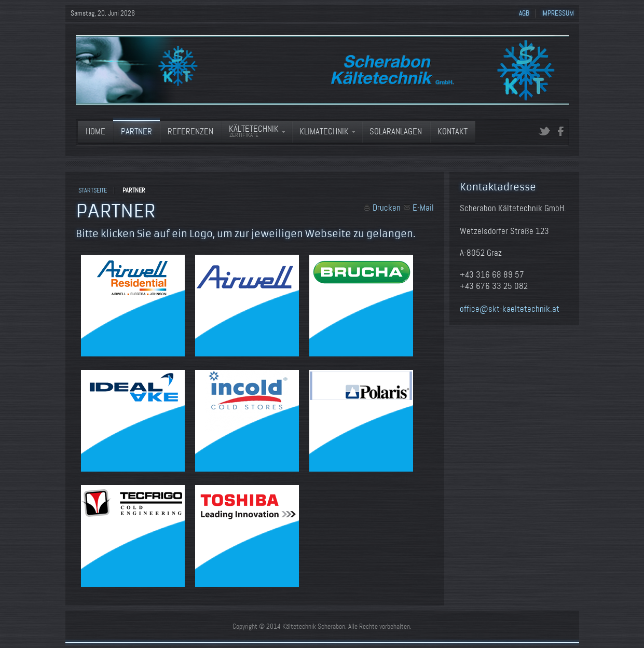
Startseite (93, 190)
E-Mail (419, 208)
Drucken (382, 208)
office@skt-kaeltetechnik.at (510, 309)
